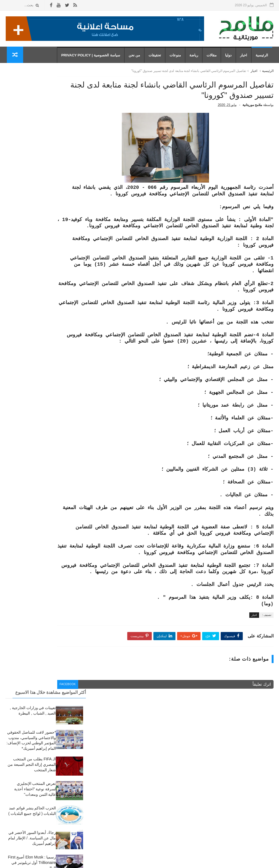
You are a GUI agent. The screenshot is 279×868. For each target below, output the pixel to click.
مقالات (213, 57)
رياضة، (173, 823)
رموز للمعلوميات (236, 861)
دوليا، (174, 807)
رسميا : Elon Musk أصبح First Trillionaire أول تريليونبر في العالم (32, 245)
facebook (105, 723)
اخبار (245, 57)
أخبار (174, 766)
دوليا (230, 57)
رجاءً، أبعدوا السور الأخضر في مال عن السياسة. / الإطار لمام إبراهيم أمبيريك (32, 221)
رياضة (195, 57)
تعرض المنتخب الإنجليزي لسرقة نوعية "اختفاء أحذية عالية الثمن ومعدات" (35, 172)
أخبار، (174, 783)
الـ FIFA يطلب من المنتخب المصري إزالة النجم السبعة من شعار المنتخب (32, 147)
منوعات (177, 57)
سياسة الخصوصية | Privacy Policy (92, 57)
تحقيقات (156, 57)
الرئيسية (263, 57)
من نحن (136, 57)
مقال (174, 831)
